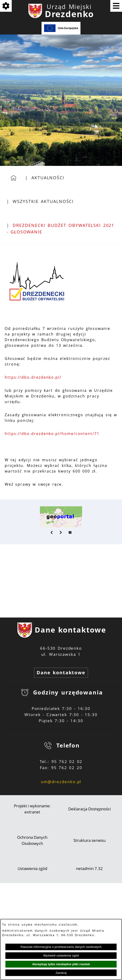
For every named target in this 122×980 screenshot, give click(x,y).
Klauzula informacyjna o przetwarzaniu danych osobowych (61, 947)
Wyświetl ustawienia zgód (61, 955)
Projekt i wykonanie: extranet (32, 809)
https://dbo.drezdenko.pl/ (33, 377)
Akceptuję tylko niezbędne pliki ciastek (61, 964)
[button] (52, 532)
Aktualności (48, 178)
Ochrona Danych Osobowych (32, 840)
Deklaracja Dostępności (90, 809)
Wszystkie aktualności (43, 201)
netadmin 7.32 (89, 868)
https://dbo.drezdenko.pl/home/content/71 (52, 434)
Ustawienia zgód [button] (32, 868)
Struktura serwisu (90, 840)
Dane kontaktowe (61, 673)
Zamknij (61, 973)
